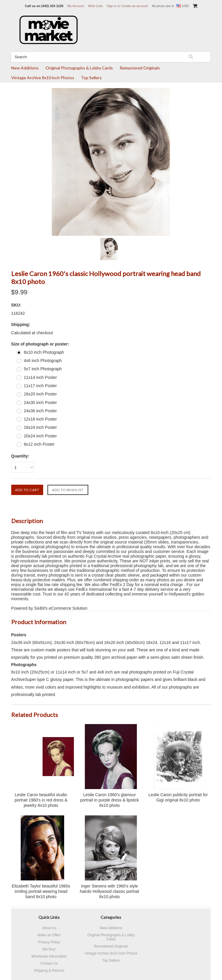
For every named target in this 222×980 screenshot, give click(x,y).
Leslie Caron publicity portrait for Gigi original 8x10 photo (178, 797)
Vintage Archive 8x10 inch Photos (43, 78)
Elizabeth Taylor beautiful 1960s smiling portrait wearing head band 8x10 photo (41, 891)
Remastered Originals (140, 68)
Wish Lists (95, 6)
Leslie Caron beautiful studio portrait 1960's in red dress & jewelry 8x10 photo (41, 800)
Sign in (112, 6)
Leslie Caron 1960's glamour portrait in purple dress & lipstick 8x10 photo (109, 800)
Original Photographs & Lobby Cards (79, 68)
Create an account (135, 6)
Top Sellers (91, 78)
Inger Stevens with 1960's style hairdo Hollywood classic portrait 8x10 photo (110, 891)
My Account (76, 6)
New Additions (25, 68)
